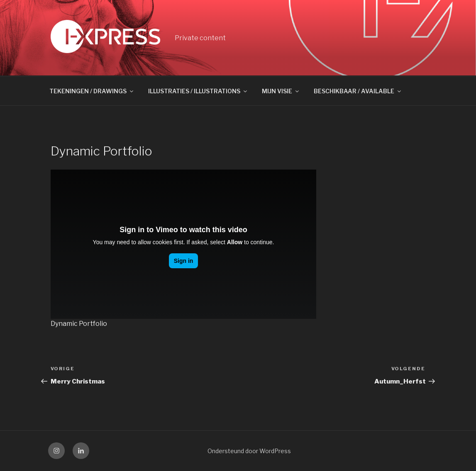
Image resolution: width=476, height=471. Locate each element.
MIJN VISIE (281, 91)
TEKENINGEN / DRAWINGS (92, 91)
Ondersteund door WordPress (249, 451)
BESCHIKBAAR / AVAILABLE (358, 91)
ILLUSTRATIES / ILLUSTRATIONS (198, 91)
